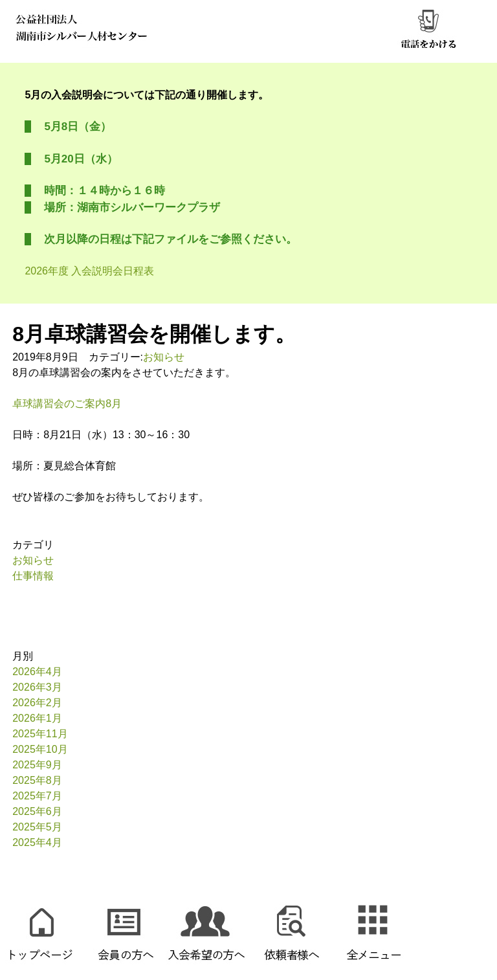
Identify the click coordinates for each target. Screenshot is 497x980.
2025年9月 (37, 765)
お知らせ (164, 357)
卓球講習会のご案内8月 (67, 404)
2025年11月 (40, 734)
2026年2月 (37, 703)
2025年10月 (40, 749)
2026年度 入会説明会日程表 (89, 271)
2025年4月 (37, 842)
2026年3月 (37, 687)
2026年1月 (37, 718)
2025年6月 (37, 811)
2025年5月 (37, 827)
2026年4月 (37, 672)
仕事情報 (33, 576)
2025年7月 (37, 796)
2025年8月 (37, 780)
